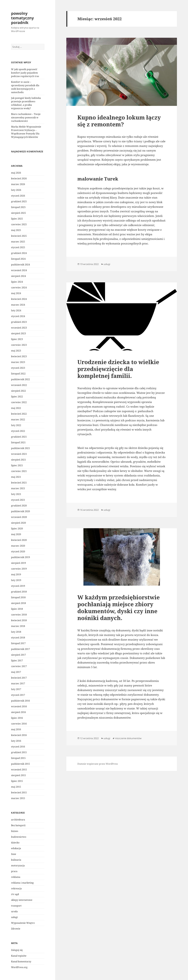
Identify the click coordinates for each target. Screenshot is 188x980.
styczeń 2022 (18, 431)
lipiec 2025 (17, 219)
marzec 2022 (18, 419)
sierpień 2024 (18, 276)
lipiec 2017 (17, 661)
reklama (16, 877)
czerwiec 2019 (19, 569)
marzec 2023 (18, 362)
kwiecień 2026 (19, 178)
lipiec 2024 (17, 282)
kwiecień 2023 (19, 356)
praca (14, 871)
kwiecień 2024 (19, 299)
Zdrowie (16, 929)
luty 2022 (16, 425)
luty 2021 (16, 494)
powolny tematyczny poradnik (22, 18)
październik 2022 (20, 379)
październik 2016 (20, 701)
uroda (14, 911)
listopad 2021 (18, 442)
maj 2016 (16, 729)
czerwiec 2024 (19, 288)
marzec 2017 (18, 683)
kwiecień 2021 (19, 483)
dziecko (15, 843)
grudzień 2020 (19, 506)
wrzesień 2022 (19, 385)
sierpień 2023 (18, 333)
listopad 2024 (18, 259)
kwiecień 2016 (19, 735)
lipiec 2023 (17, 339)
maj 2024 (16, 293)
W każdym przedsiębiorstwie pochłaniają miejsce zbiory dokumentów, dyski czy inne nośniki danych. (119, 607)
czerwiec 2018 (19, 615)
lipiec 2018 (17, 609)
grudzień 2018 (19, 592)
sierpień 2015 (18, 775)
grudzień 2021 (19, 437)
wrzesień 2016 (19, 706)
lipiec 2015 (17, 781)
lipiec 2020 (17, 529)
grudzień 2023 (19, 322)
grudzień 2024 (19, 253)
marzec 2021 (18, 488)
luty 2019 (16, 580)
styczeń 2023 (18, 368)
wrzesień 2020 (19, 517)
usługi (14, 917)
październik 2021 (20, 448)
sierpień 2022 (18, 391)
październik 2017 (20, 649)
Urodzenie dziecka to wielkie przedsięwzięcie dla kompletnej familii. (118, 369)
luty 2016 (16, 741)
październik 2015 (20, 764)
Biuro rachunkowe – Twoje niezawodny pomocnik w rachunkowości (26, 117)
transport (16, 906)
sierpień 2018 (18, 603)
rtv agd (15, 894)
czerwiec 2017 (19, 666)
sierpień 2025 (18, 213)
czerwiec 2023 (19, 345)
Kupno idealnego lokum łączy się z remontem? (119, 121)
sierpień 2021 (18, 460)
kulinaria (16, 860)
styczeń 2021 (18, 500)
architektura (18, 820)
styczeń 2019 (18, 586)
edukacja (16, 848)
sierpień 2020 (18, 523)
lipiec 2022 (17, 397)
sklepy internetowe (22, 900)
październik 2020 (20, 511)
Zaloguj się (17, 950)
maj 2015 (16, 787)
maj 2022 (16, 408)
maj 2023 (16, 351)
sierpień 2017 (18, 655)
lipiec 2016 (17, 718)
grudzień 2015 (19, 752)
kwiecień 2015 (19, 792)
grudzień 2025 (19, 201)
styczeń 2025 (18, 247)
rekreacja (16, 888)
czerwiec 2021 (19, 471)
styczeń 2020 (18, 551)
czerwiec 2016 (19, 724)
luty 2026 (16, 190)
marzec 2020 (18, 546)
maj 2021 (16, 477)
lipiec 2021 (17, 465)
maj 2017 (16, 672)
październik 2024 (20, 265)
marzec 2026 (18, 184)
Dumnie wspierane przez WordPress (98, 764)
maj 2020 (16, 534)
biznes (15, 831)
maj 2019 (16, 574)
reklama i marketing (22, 883)
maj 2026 (16, 173)
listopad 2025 (18, 207)
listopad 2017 (18, 643)
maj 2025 (16, 230)
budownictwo (19, 837)
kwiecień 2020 (19, 540)
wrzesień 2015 (19, 770)
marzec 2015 (18, 798)
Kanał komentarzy (21, 961)
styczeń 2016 (18, 747)
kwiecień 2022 (19, 414)
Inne (14, 854)
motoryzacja (18, 866)
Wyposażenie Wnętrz (23, 923)
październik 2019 (20, 557)
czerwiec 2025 (19, 224)
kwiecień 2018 (19, 620)
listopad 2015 (18, 758)
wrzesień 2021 (19, 454)
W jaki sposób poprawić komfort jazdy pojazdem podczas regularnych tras (25, 73)
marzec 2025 (18, 242)
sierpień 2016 (18, 712)
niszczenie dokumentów (128, 738)
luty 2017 (16, 689)
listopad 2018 (18, 597)
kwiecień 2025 (19, 236)
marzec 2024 (18, 305)
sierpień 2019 (18, 563)
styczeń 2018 (18, 638)
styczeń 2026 (18, 196)
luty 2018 (16, 632)
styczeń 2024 (18, 316)
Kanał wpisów (19, 956)
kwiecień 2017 (19, 678)
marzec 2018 (18, 626)
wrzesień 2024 (19, 270)
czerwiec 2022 (19, 402)
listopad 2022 (18, 374)
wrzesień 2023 (19, 328)
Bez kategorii (18, 825)
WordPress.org (19, 967)
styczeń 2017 (18, 695)
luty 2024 (16, 310)
